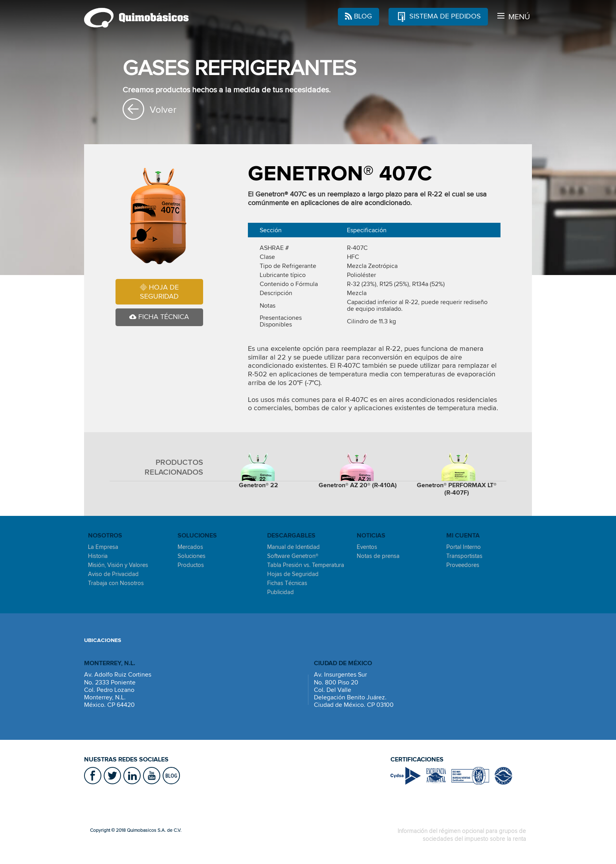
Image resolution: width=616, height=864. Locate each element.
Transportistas (464, 556)
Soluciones (192, 556)
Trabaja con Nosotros (116, 583)
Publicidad (280, 592)
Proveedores (463, 565)
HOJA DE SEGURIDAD (159, 292)
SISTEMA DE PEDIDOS (438, 16)
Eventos (367, 547)
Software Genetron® (293, 556)
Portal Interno (464, 547)
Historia (98, 556)
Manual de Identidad (293, 547)
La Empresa (103, 547)
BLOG (358, 17)
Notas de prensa (378, 556)
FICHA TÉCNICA (159, 317)
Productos (191, 565)
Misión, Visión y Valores (118, 565)
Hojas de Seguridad (293, 574)
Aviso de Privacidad (113, 574)
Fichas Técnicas (287, 583)
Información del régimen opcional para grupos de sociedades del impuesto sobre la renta (462, 835)
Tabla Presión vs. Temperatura (306, 565)
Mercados (190, 547)
